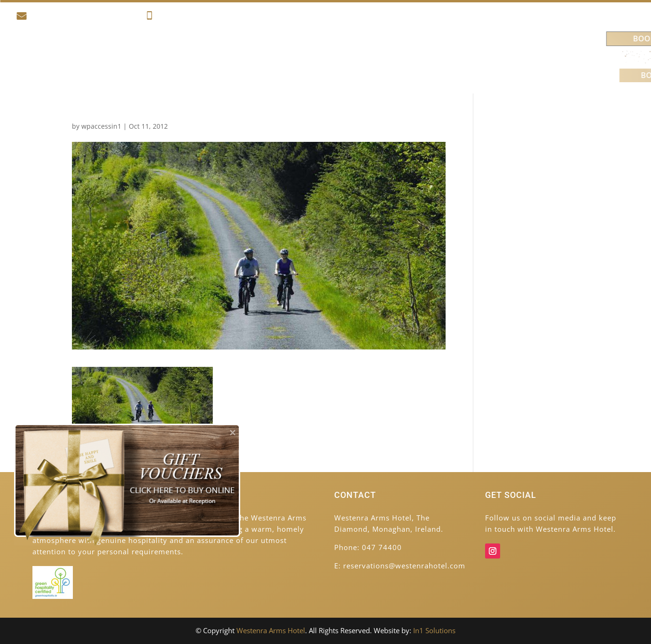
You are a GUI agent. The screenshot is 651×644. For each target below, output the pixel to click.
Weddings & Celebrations (365, 57)
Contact (501, 57)
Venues (450, 57)
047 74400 (171, 17)
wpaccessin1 (101, 126)
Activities (203, 57)
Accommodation (131, 57)
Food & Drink (268, 57)
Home (76, 57)
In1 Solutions (434, 630)
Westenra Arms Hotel (271, 630)
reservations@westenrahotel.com (77, 17)
